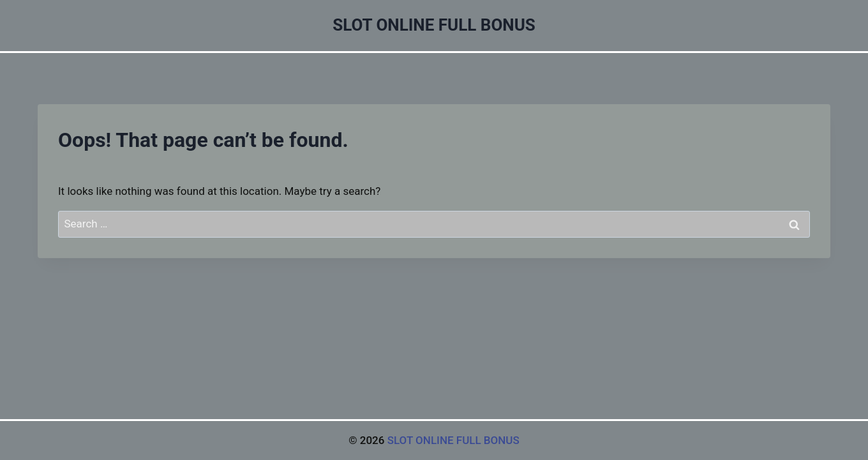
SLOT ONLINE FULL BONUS (453, 440)
